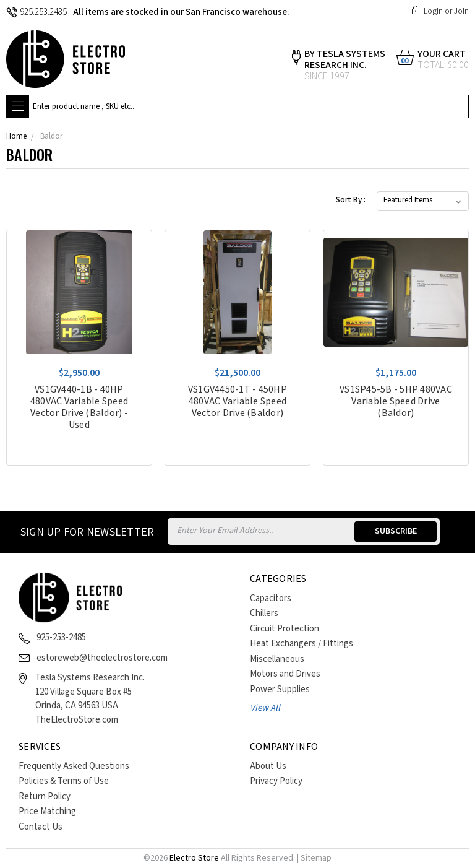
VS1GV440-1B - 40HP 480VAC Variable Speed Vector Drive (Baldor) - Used (79, 407)
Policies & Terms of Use (64, 781)
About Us (268, 766)
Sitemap (316, 858)
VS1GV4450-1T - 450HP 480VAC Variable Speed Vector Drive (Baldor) (237, 401)
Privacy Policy (276, 781)
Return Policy (45, 796)
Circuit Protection (285, 629)
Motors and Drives (285, 674)
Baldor (51, 137)
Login (433, 11)
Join (461, 11)
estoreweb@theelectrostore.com (102, 658)
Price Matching (47, 811)
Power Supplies (280, 689)
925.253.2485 (36, 12)
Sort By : (351, 200)
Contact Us (41, 827)
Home (16, 137)
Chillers (264, 613)
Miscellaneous (277, 659)
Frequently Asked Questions (74, 766)
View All (265, 708)
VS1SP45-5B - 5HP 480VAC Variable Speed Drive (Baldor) (396, 401)
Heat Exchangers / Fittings (302, 644)
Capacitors (271, 598)
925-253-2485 (61, 637)
